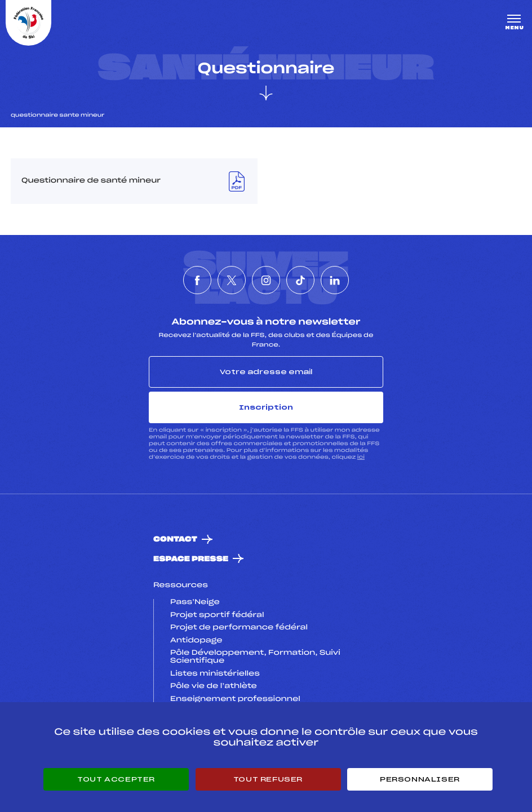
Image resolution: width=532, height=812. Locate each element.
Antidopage (196, 641)
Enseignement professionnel (235, 699)
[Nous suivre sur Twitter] (232, 280)
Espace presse (191, 559)
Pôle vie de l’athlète (214, 686)
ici (361, 457)
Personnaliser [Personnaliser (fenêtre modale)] (420, 779)
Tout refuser (268, 779)
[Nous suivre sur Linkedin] (335, 280)
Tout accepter (116, 779)
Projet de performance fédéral (239, 628)
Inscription (266, 407)
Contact (175, 540)
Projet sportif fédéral (217, 615)
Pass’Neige (195, 602)
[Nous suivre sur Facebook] (197, 280)
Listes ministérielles (215, 674)
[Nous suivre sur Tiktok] (300, 280)
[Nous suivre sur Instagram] (266, 280)
